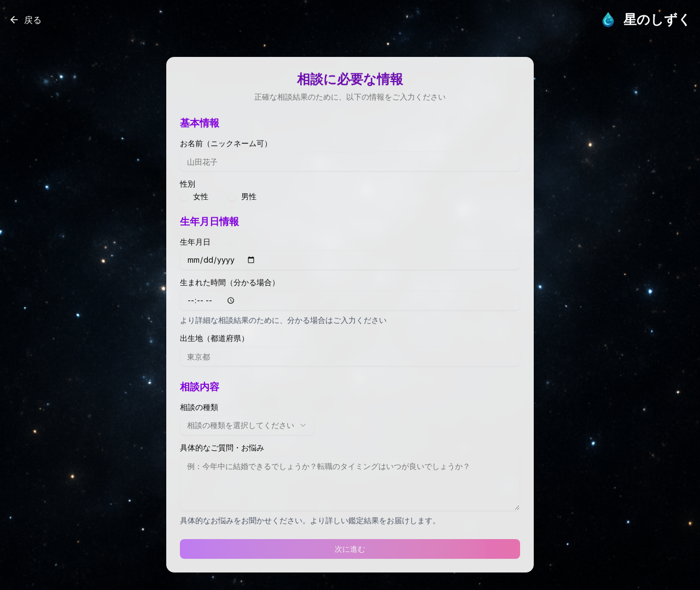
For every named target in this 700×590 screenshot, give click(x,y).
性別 (188, 184)
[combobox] (247, 425)
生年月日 (195, 242)
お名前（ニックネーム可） (226, 143)
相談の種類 (199, 407)
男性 (249, 196)
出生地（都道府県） (214, 338)
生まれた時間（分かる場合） (230, 282)
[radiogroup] (350, 196)
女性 (201, 196)
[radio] (184, 196)
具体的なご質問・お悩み (222, 448)
